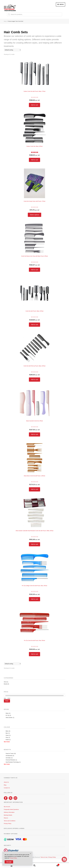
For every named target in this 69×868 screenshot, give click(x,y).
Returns (6, 818)
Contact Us (7, 788)
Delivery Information (9, 812)
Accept (9, 862)
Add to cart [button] (34, 105)
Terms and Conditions (10, 821)
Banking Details (8, 815)
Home (5, 21)
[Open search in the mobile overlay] (34, 14)
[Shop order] (12, 50)
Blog (5, 785)
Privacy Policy (8, 824)
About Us (6, 782)
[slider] (5, 696)
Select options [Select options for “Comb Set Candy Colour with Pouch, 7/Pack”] (35, 215)
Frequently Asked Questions (11, 809)
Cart (53, 864)
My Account (7, 807)
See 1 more (7, 764)
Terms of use (44, 857)
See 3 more (7, 742)
